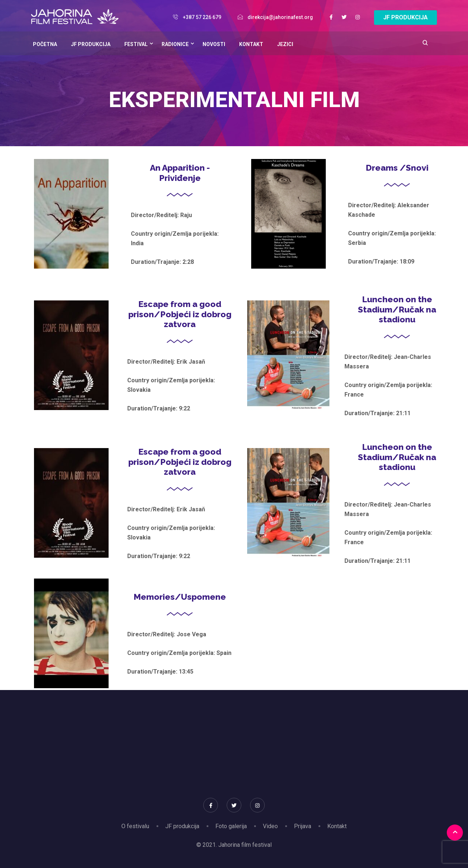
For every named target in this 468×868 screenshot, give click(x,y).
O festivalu (135, 826)
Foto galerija (231, 826)
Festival (136, 44)
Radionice (175, 44)
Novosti (214, 44)
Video (270, 826)
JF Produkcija (91, 44)
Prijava (303, 826)
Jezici (285, 44)
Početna (45, 44)
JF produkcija (182, 826)
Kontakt (251, 44)
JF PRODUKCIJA (405, 17)
